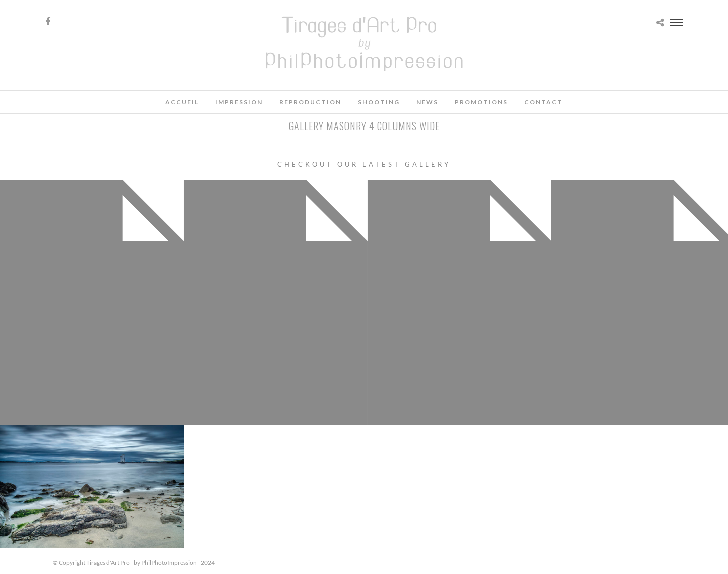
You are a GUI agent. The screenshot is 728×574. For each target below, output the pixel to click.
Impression (239, 102)
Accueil (182, 102)
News (427, 102)
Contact (543, 102)
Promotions (481, 102)
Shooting (379, 102)
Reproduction (310, 102)
